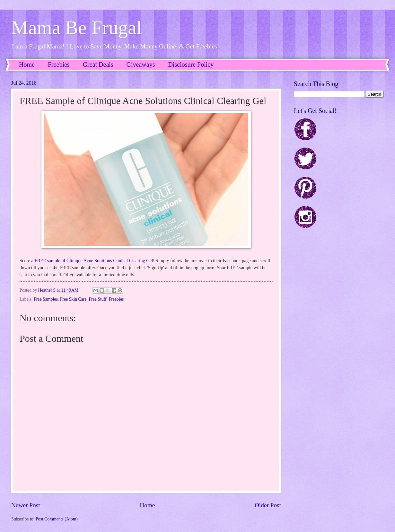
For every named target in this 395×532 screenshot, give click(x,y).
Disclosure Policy (191, 64)
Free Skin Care (73, 299)
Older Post (268, 505)
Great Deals (98, 64)
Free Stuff (97, 299)
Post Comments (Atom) (57, 519)
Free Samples (46, 299)
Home (27, 64)
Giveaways (141, 64)
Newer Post (26, 505)
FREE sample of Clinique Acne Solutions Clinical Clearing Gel (94, 261)
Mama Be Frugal (77, 28)
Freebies (59, 64)
